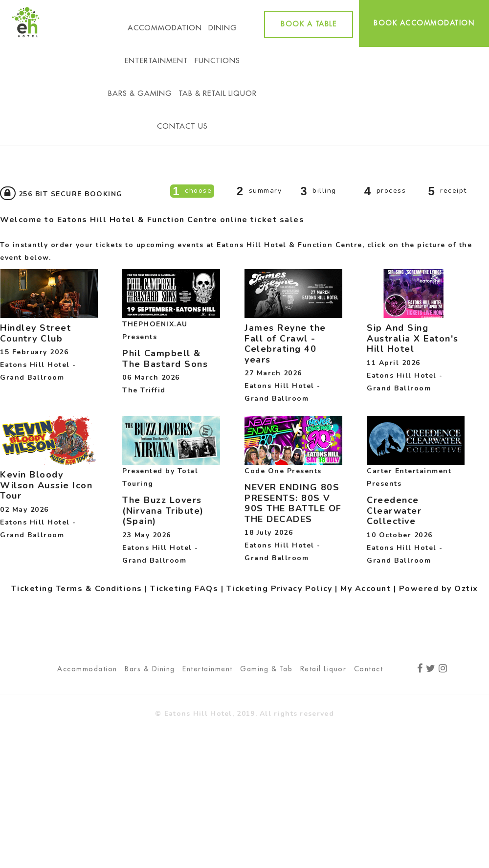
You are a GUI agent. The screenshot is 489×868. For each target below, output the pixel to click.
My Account (366, 589)
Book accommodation (424, 23)
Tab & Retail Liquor (218, 93)
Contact (369, 669)
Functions (217, 60)
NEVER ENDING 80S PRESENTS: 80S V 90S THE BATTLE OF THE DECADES (293, 503)
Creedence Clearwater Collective (394, 511)
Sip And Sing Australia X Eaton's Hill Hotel (413, 338)
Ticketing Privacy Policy (279, 589)
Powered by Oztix (439, 589)
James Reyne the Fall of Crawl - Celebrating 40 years (285, 344)
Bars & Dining (150, 669)
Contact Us (182, 126)
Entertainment (156, 60)
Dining (223, 28)
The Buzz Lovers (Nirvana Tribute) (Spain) (163, 511)
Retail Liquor (323, 669)
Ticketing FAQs (184, 589)
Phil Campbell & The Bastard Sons (165, 359)
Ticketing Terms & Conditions (77, 589)
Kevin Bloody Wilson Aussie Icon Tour (46, 485)
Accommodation (165, 28)
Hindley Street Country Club (35, 333)
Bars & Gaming (140, 93)
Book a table (309, 24)
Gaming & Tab (266, 669)
